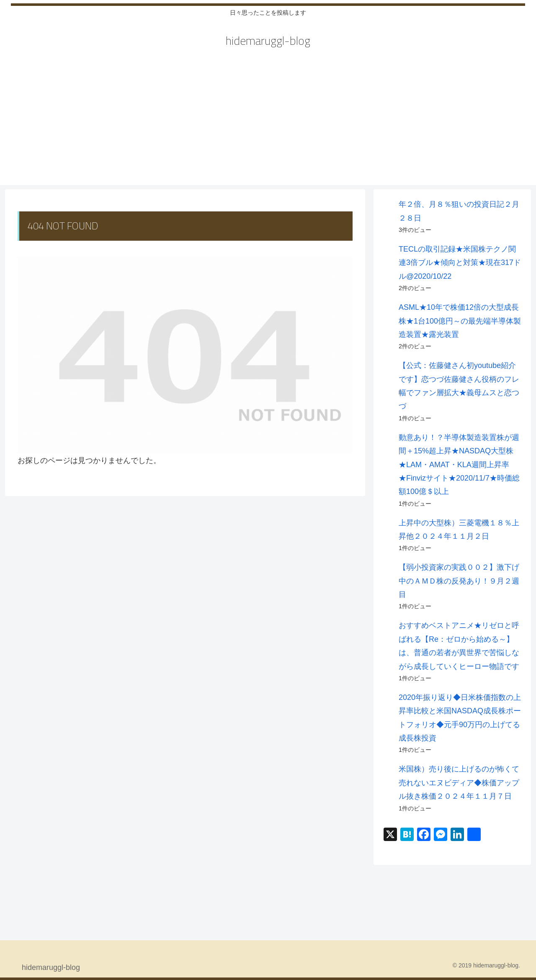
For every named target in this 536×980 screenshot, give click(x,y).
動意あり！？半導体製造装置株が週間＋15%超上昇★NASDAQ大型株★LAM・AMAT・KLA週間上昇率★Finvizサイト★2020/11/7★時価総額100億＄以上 (459, 465)
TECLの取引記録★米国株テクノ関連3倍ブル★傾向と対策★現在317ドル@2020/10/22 (460, 263)
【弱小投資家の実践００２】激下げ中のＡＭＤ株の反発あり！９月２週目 (459, 581)
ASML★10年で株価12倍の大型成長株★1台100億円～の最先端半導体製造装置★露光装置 (460, 321)
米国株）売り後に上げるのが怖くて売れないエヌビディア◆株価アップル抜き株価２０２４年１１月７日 (459, 783)
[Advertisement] (268, 126)
